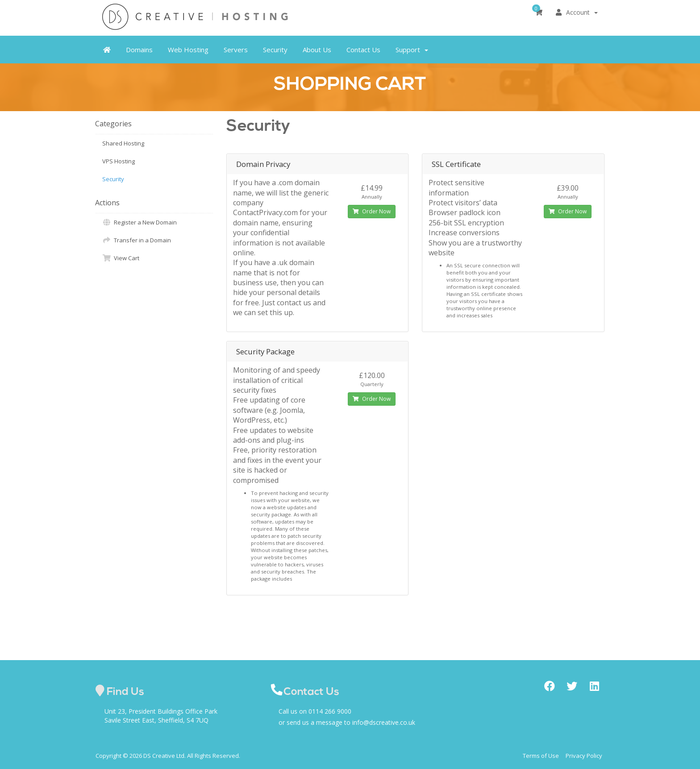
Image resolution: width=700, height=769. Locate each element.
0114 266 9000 (330, 711)
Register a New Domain (140, 222)
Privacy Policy (584, 756)
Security (113, 179)
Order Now (372, 211)
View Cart (121, 258)
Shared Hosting (123, 143)
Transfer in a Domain (137, 240)
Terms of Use (541, 756)
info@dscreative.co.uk (384, 722)
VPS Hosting (119, 161)
